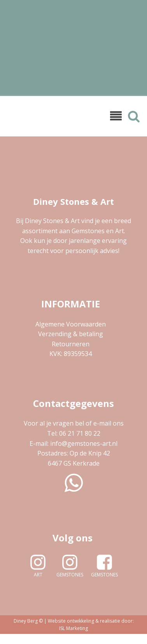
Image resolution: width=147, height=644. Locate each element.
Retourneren (71, 344)
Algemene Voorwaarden (71, 324)
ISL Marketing (73, 628)
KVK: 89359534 (71, 354)
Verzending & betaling (71, 334)
